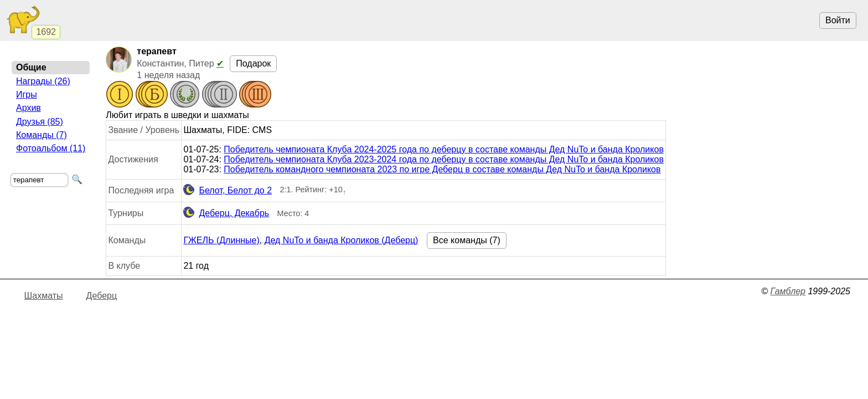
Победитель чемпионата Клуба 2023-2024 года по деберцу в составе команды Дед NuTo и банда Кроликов (444, 159)
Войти (838, 20)
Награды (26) (43, 81)
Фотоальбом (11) (51, 148)
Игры (27, 94)
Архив (29, 108)
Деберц (102, 296)
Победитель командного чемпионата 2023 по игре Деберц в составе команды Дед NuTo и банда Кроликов (442, 169)
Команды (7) (42, 135)
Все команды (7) (467, 240)
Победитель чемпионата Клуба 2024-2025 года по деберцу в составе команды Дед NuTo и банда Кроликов (444, 149)
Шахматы (44, 296)
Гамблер (788, 291)
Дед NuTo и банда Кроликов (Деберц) (342, 240)
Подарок (253, 63)
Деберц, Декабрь (226, 213)
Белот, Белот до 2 (228, 191)
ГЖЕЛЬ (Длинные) (221, 240)
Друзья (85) (40, 122)
